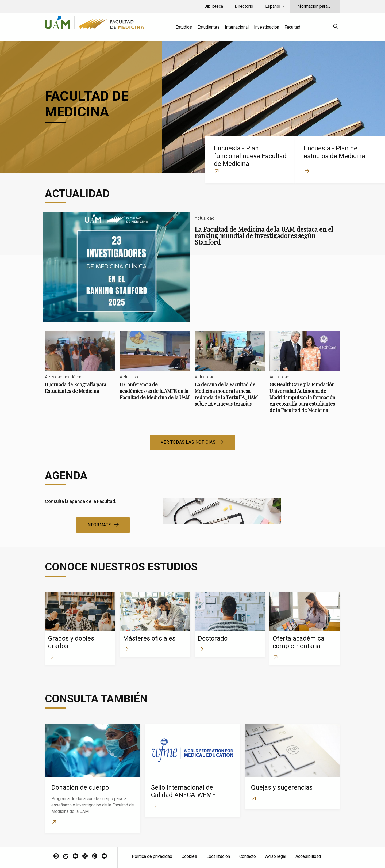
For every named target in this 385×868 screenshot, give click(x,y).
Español (273, 6)
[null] (336, 27)
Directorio (244, 6)
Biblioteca (214, 6)
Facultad (292, 27)
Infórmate (99, 525)
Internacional (237, 27)
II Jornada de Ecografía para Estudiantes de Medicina (80, 367)
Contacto (248, 856)
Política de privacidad (152, 856)
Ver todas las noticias (188, 442)
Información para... (314, 6)
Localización (218, 856)
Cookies (189, 856)
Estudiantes (208, 27)
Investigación (267, 27)
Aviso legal (276, 856)
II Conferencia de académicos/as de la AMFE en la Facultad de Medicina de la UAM (155, 370)
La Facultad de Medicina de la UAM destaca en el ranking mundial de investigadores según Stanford (192, 267)
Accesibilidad (308, 856)
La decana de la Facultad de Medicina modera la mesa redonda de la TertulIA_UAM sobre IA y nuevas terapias (230, 373)
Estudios (184, 27)
